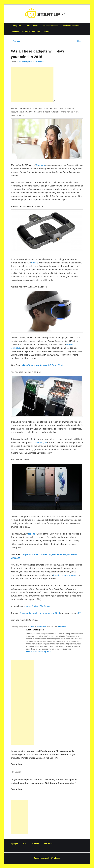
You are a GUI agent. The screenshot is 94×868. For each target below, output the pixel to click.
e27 (79, 613)
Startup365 (39, 62)
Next (80, 41)
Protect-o (40, 165)
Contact (36, 844)
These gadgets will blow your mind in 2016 (40, 613)
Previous (16, 41)
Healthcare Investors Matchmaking (26, 32)
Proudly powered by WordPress (47, 858)
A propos (15, 844)
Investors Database (50, 26)
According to (41, 442)
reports (32, 534)
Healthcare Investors (71, 26)
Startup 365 (16, 26)
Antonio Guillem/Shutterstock (38, 606)
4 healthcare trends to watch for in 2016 (43, 365)
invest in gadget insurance (66, 575)
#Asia (32, 626)
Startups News (32, 26)
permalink (62, 626)
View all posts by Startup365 (39, 652)
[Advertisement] (32, 84)
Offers (47, 32)
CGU (25, 844)
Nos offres (48, 844)
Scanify (35, 263)
